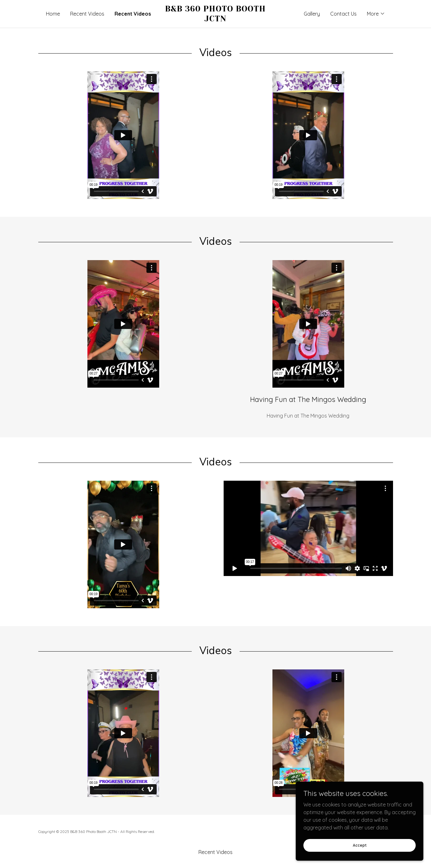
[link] (215, 19)
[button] (376, 14)
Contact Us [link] (343, 14)
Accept (360, 845)
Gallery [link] (312, 14)
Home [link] (53, 14)
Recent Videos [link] (87, 14)
